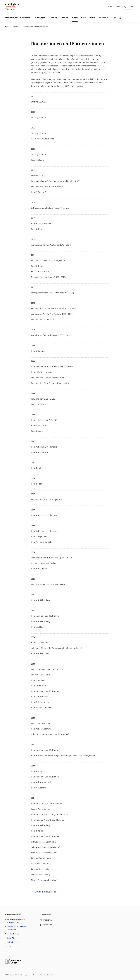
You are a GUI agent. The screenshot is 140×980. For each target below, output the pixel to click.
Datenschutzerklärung (48, 975)
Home (110, 7)
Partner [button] (75, 18)
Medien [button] (92, 18)
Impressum (28, 975)
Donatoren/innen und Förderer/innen (35, 27)
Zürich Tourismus (13, 942)
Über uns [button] (64, 18)
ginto (9, 946)
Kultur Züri (11, 938)
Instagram (46, 920)
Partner (15, 27)
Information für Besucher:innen (17, 18)
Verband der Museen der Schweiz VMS (16, 928)
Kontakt (117, 7)
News (83, 18)
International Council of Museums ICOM (16, 921)
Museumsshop (105, 18)
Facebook (46, 925)
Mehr (118, 18)
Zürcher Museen (13, 934)
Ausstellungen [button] (39, 18)
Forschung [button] (53, 18)
